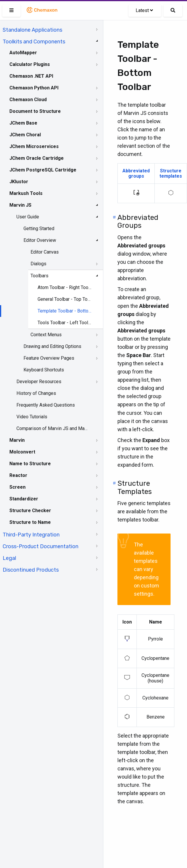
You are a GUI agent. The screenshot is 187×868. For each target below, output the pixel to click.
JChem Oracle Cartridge (37, 158)
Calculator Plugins (30, 64)
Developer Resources (39, 382)
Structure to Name (30, 522)
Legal (9, 558)
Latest (144, 10)
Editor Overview (40, 240)
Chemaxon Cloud (28, 100)
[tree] (52, 299)
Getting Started (39, 229)
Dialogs (38, 264)
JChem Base (23, 123)
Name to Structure (30, 464)
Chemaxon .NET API (31, 76)
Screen (17, 487)
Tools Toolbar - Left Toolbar (65, 323)
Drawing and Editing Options (52, 346)
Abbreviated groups (136, 173)
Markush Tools (26, 193)
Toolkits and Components (34, 42)
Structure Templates (135, 487)
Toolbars (39, 276)
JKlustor (19, 182)
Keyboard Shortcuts (44, 370)
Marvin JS (20, 205)
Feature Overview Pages (49, 358)
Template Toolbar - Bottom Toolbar (65, 311)
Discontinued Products (31, 570)
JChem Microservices (34, 146)
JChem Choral (25, 135)
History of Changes (36, 393)
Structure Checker (30, 511)
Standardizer (24, 499)
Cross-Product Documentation (41, 546)
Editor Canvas (45, 252)
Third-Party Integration (31, 535)
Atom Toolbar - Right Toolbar (65, 287)
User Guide (28, 217)
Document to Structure (35, 111)
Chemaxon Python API (34, 88)
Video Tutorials (32, 417)
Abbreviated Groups (138, 222)
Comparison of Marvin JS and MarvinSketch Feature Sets (52, 428)
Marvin (17, 440)
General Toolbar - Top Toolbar (65, 299)
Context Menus (46, 335)
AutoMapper (23, 53)
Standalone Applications (32, 30)
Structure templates (171, 173)
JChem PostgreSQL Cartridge (43, 170)
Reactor (18, 475)
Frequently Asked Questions (46, 405)
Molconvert (22, 452)
